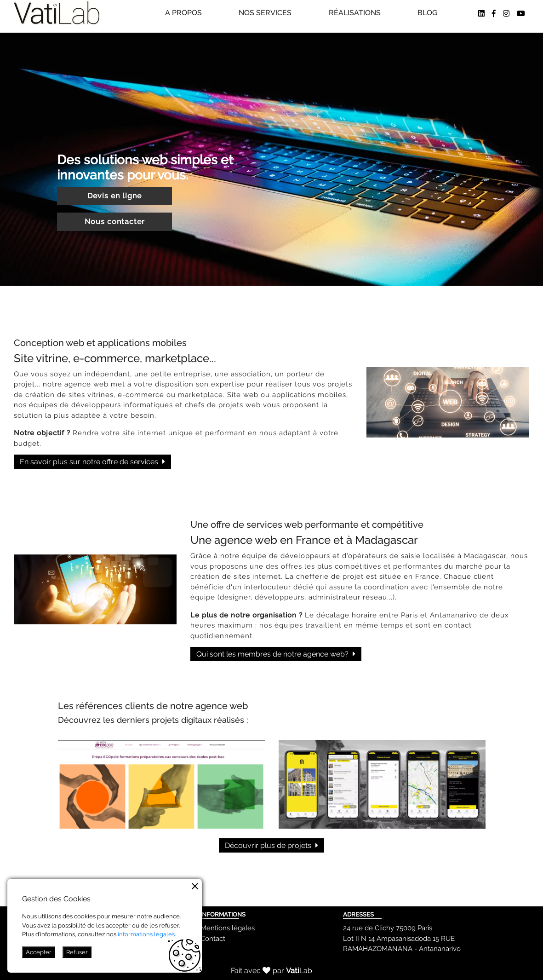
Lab (299, 971)
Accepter (39, 952)
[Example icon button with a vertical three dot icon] (195, 886)
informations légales (146, 934)
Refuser (77, 952)
